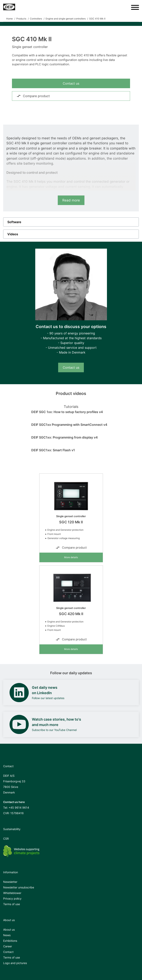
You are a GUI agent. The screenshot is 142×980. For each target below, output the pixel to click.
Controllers (36, 19)
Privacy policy (12, 898)
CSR (6, 839)
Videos (13, 234)
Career (8, 946)
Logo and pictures (15, 963)
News (7, 935)
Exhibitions (10, 941)
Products (21, 19)
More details (71, 557)
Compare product (33, 96)
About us (9, 930)
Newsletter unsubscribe (19, 887)
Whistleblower (12, 893)
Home (9, 19)
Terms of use (12, 904)
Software (14, 222)
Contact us (71, 83)
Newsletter (10, 882)
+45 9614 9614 (19, 808)
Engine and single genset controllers (66, 19)
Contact (8, 952)
